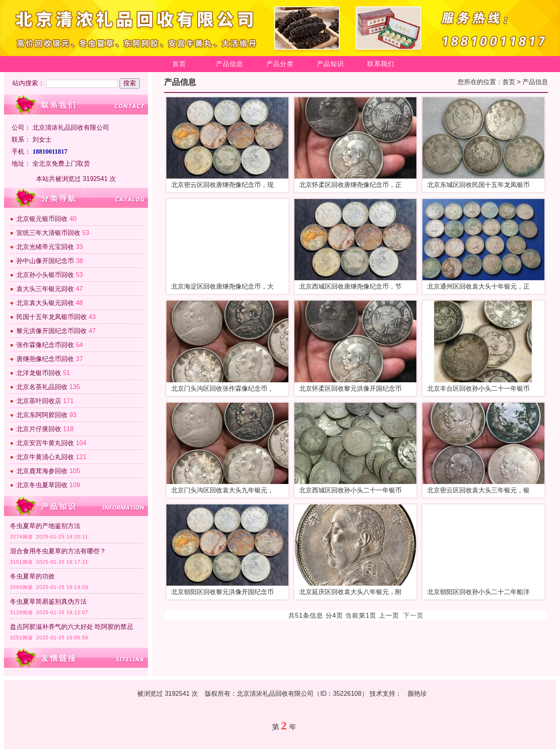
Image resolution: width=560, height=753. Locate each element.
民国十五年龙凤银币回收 (52, 317)
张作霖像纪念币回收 (45, 345)
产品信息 (230, 64)
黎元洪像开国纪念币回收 (52, 331)
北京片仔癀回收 (39, 429)
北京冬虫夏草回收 (42, 485)
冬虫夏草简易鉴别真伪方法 (48, 601)
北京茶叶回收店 (39, 401)
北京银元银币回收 (42, 219)
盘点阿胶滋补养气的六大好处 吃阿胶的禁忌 (72, 627)
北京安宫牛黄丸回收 (45, 443)
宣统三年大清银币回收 (48, 233)
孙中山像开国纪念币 (45, 261)
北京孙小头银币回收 (45, 275)
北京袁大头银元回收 (45, 303)
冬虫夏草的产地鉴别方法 (45, 526)
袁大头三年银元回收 (45, 289)
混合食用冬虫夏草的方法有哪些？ (58, 551)
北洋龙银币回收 (39, 373)
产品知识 (330, 64)
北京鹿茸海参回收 (42, 471)
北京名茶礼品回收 (42, 387)
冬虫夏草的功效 (32, 576)
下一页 (413, 615)
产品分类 (280, 64)
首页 (179, 64)
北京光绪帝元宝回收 (45, 247)
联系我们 (381, 64)
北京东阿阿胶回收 (42, 415)
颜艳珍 (417, 694)
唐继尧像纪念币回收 (45, 359)
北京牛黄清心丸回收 (45, 457)
